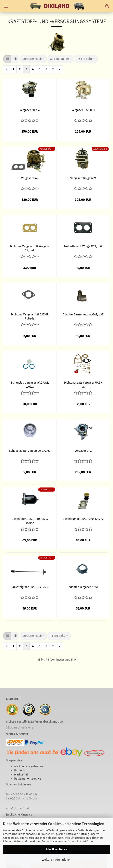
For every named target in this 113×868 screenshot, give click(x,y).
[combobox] (33, 59)
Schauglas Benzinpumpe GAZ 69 (30, 451)
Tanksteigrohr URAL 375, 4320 (30, 587)
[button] (7, 59)
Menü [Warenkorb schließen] (6, 6)
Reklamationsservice (28, 779)
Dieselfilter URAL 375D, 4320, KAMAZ (30, 521)
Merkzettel (21, 775)
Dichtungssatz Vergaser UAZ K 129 (83, 384)
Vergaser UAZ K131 (83, 110)
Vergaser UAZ (30, 178)
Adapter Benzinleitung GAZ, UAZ (83, 315)
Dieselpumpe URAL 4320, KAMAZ (83, 519)
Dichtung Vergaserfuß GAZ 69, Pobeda (30, 316)
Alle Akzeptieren (57, 849)
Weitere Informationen (57, 860)
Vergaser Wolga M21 (83, 178)
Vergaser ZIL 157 (30, 110)
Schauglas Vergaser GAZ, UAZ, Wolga (30, 384)
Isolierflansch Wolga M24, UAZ (83, 246)
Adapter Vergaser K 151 (83, 587)
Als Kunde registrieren (29, 766)
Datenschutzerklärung (81, 841)
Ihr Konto (20, 770)
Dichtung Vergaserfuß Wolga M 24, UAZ (30, 248)
